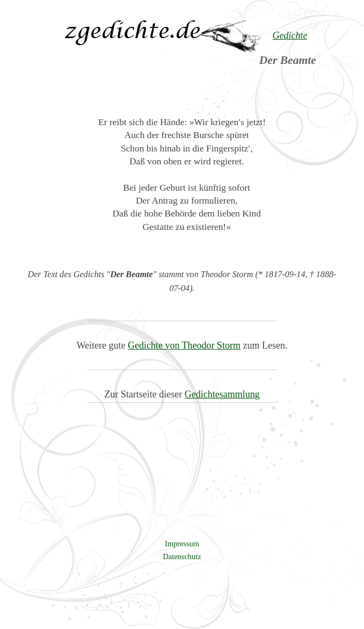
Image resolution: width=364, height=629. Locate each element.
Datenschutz (182, 556)
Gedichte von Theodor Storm (184, 345)
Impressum (182, 544)
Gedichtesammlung (222, 394)
